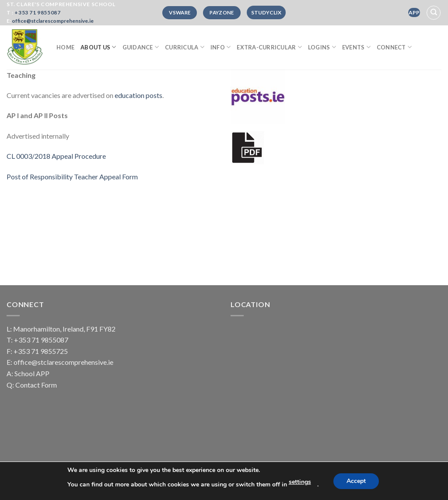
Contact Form (36, 385)
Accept (356, 481)
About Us (98, 47)
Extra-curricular (269, 47)
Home (65, 47)
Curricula (185, 47)
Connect (394, 47)
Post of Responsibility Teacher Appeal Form (72, 177)
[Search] (434, 13)
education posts (138, 95)
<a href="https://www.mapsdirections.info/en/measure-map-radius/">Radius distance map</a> (336, 389)
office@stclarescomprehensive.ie (53, 21)
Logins (322, 47)
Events (356, 47)
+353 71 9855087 (37, 12)
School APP (32, 373)
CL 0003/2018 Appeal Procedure (56, 156)
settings (300, 482)
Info (220, 47)
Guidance (141, 47)
